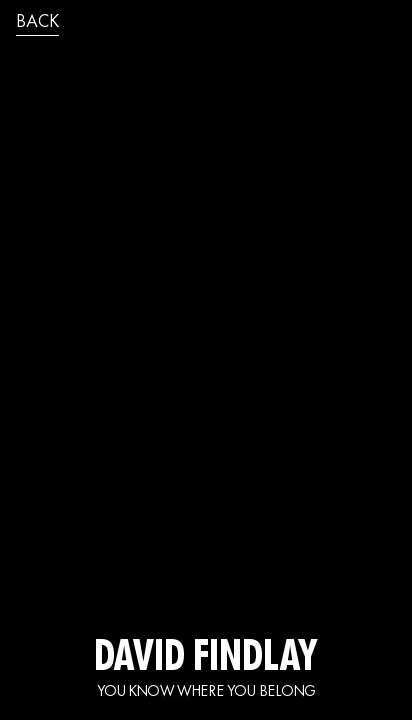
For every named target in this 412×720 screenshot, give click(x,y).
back (37, 23)
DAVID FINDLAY (206, 660)
